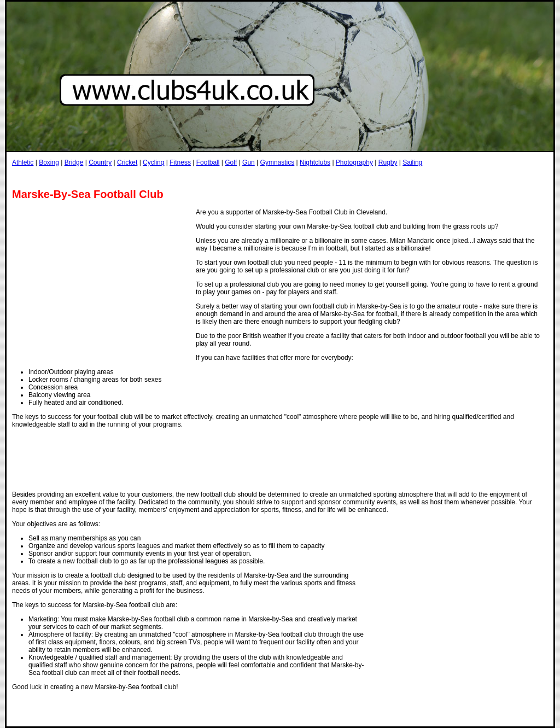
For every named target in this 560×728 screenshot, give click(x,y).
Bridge (74, 162)
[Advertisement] (211, 177)
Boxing (49, 162)
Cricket (127, 162)
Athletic (23, 162)
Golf (231, 162)
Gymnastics (278, 162)
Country (100, 162)
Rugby (388, 162)
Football (208, 162)
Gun (249, 162)
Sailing (412, 162)
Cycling (153, 162)
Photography (354, 162)
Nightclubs (315, 162)
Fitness (180, 162)
